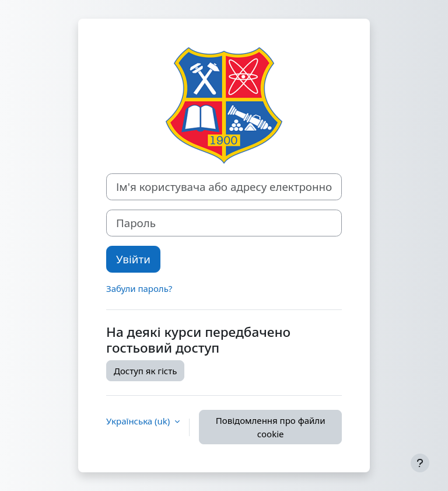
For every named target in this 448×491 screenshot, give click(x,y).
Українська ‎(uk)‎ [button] (139, 421)
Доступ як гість (145, 371)
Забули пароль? (139, 288)
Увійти (133, 259)
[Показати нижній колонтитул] (420, 463)
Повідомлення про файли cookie (271, 427)
